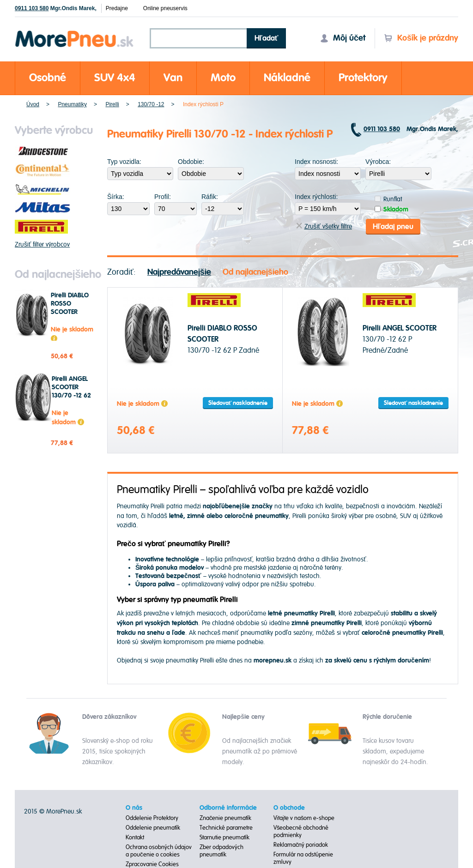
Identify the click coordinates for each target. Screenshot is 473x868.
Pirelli (112, 104)
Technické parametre (226, 828)
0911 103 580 (32, 8)
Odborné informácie (228, 808)
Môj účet (343, 38)
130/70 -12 (151, 104)
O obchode (289, 808)
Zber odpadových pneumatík (221, 851)
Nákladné (287, 78)
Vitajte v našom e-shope (304, 818)
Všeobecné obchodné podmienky (301, 832)
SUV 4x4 (115, 78)
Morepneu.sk (75, 32)
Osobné (48, 78)
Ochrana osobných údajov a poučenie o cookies (159, 851)
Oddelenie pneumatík (153, 828)
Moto (223, 78)
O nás (134, 808)
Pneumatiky (72, 104)
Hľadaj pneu (393, 226)
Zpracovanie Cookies (152, 864)
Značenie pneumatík (226, 818)
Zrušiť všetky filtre (324, 226)
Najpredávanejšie (179, 272)
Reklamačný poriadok (301, 845)
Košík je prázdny (421, 38)
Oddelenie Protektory (152, 818)
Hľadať (267, 38)
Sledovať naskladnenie (238, 403)
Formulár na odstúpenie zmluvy (303, 858)
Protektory (363, 78)
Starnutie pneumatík (224, 838)
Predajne (117, 8)
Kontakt (135, 838)
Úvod (33, 104)
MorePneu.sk (64, 811)
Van (173, 78)
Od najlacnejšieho (255, 272)
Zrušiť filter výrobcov (42, 244)
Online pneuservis (165, 8)
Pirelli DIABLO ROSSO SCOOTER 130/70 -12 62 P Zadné (70, 312)
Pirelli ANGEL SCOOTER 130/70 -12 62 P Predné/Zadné (73, 396)
